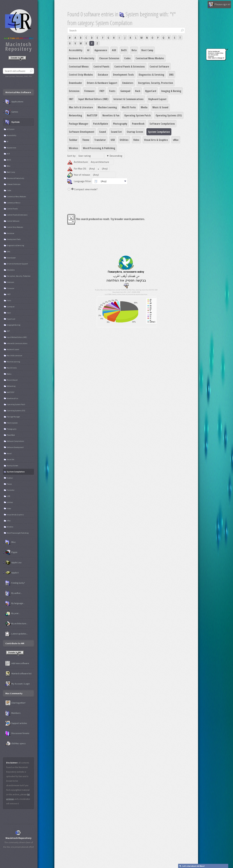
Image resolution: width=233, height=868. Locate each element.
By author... (14, 593)
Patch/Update (101, 124)
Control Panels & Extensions (130, 67)
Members (13, 713)
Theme (86, 140)
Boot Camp (147, 50)
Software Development (82, 132)
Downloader (75, 83)
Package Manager (79, 124)
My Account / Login (17, 684)
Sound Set (116, 132)
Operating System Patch (137, 115)
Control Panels (101, 67)
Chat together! (15, 703)
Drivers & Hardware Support (102, 83)
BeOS (124, 50)
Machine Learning (107, 107)
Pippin (11, 552)
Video (136, 140)
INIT (71, 99)
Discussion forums (17, 733)
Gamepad (125, 91)
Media (144, 107)
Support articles (16, 723)
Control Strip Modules (81, 75)
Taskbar (73, 140)
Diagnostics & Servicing (151, 75)
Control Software (159, 67)
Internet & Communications (128, 99)
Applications (14, 102)
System (12, 122)
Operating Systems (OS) (169, 115)
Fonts (112, 91)
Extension (74, 91)
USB (113, 140)
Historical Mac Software (18, 92)
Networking (75, 115)
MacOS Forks (129, 107)
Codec (128, 58)
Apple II (12, 573)
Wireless (74, 148)
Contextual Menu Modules (150, 58)
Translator (100, 140)
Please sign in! (219, 5)
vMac (176, 140)
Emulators (128, 83)
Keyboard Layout (157, 99)
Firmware (89, 91)
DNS (171, 75)
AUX (114, 50)
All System (11, 129)
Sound (103, 132)
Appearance (101, 50)
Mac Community (14, 693)
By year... (13, 613)
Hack (138, 91)
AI (88, 50)
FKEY (102, 91)
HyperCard (151, 91)
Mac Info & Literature (81, 107)
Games (12, 112)
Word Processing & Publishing (99, 148)
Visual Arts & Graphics (156, 140)
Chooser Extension (109, 58)
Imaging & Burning (171, 91)
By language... (15, 603)
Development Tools (123, 75)
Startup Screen (135, 132)
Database (103, 75)
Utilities (124, 140)
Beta (134, 50)
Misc (11, 542)
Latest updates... (17, 634)
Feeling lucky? (15, 583)
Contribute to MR (15, 643)
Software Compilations (162, 124)
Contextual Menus (79, 67)
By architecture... (17, 624)
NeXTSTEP (92, 115)
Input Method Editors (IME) (93, 99)
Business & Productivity (82, 58)
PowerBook (138, 124)
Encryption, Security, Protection (156, 83)
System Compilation (159, 132)
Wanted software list (18, 674)
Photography (120, 124)
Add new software (17, 663)
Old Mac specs (15, 744)
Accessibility (76, 50)
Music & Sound (160, 107)
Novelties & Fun (111, 115)
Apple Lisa (13, 563)
